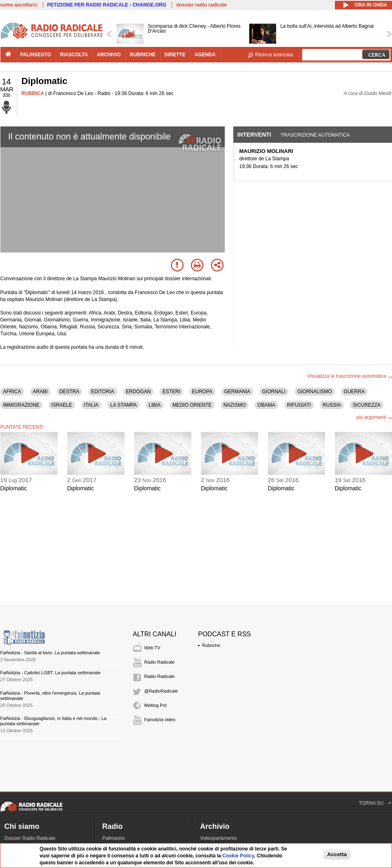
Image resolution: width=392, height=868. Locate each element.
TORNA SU (371, 803)
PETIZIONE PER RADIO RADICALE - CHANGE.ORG (107, 5)
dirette (175, 55)
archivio (109, 55)
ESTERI (171, 392)
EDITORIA (102, 392)
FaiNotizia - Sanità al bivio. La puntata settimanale (50, 653)
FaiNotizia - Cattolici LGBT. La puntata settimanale (51, 673)
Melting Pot (156, 705)
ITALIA (91, 405)
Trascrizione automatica (315, 135)
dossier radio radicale (202, 5)
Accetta (337, 854)
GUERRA (354, 392)
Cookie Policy (238, 856)
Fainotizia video (160, 720)
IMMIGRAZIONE (21, 405)
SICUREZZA (367, 405)
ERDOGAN (138, 392)
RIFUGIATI (299, 405)
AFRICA (12, 392)
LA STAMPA (123, 405)
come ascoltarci (19, 5)
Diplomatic (14, 488)
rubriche (143, 55)
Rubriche (211, 645)
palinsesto (36, 55)
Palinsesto (114, 838)
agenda (205, 55)
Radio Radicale (160, 662)
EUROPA (202, 392)
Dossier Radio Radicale (30, 838)
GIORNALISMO (315, 392)
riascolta (74, 55)
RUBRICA (33, 93)
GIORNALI (274, 392)
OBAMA (266, 405)
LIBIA (154, 405)
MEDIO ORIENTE (192, 405)
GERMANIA (237, 392)
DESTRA (70, 392)
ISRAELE (62, 405)
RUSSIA (332, 405)
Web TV (152, 648)
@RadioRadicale (161, 691)
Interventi (254, 135)
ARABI (40, 392)
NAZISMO (235, 405)
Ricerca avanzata (274, 55)
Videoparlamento (219, 838)
